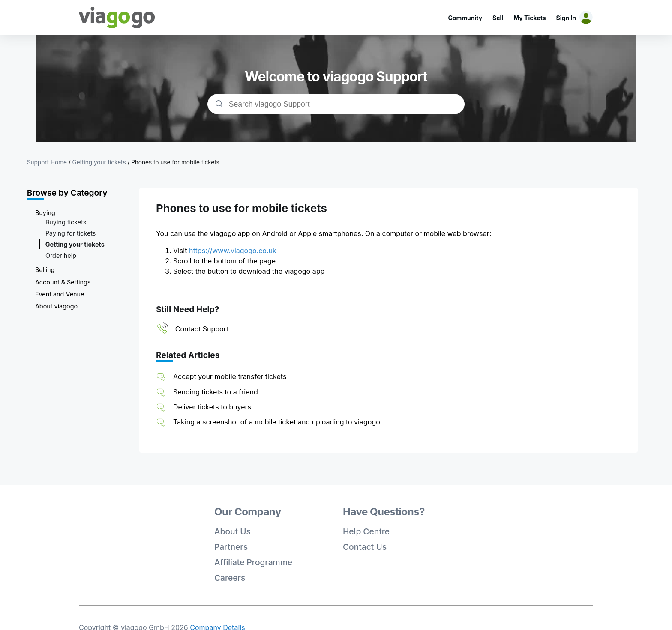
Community (465, 18)
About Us (232, 531)
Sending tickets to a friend (216, 392)
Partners (231, 547)
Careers (230, 578)
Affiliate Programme (253, 562)
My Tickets (529, 18)
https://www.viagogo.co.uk (233, 251)
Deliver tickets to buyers (212, 407)
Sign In (566, 18)
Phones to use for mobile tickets (175, 162)
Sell (498, 18)
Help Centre (366, 531)
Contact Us (365, 547)
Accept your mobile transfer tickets (230, 376)
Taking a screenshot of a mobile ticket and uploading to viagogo (277, 422)
